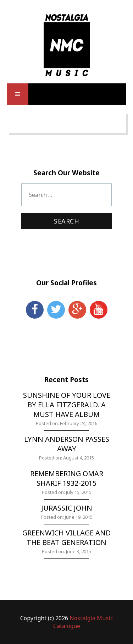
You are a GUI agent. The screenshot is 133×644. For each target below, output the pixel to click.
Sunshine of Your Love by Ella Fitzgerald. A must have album (67, 405)
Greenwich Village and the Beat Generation (66, 538)
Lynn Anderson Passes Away (67, 444)
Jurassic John (67, 508)
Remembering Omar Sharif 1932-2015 (67, 478)
